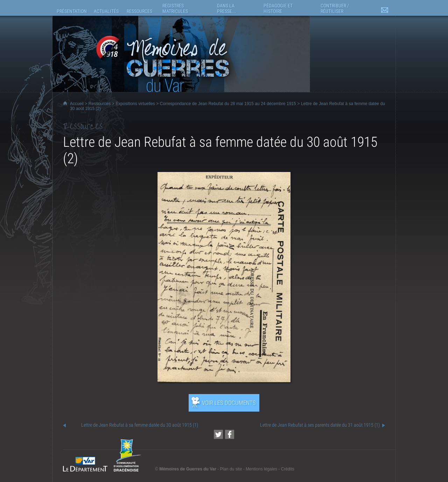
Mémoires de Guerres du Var (188, 469)
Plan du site (231, 469)
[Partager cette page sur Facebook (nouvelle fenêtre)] (230, 434)
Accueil (77, 104)
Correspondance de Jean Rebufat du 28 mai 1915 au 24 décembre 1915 (228, 104)
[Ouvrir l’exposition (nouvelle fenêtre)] (224, 380)
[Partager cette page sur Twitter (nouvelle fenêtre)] (218, 434)
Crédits (288, 469)
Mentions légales (261, 469)
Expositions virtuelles (135, 104)
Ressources (100, 104)
